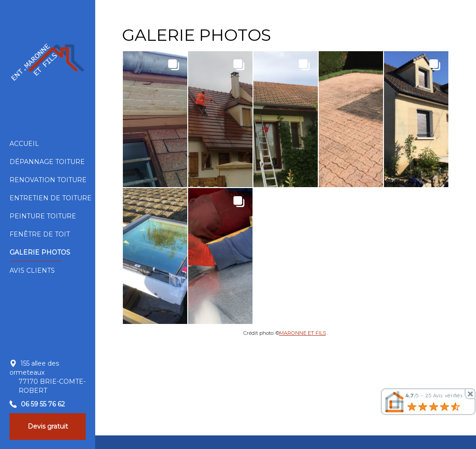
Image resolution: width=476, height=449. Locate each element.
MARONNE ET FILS (303, 333)
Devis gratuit (48, 426)
